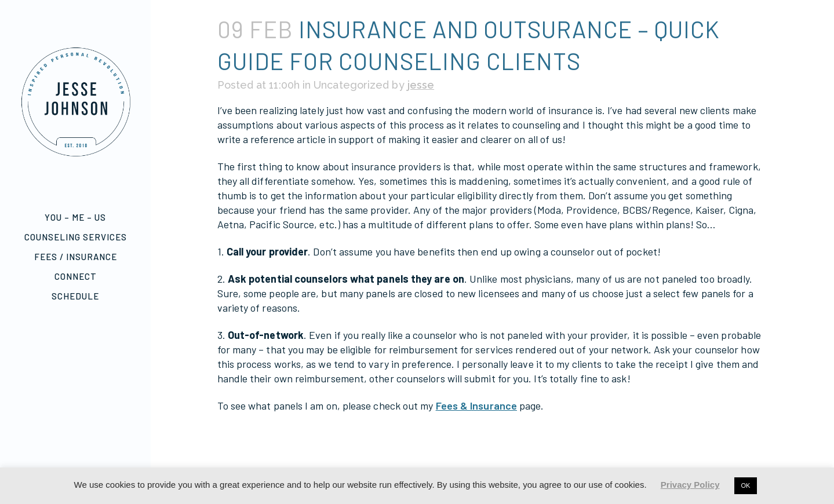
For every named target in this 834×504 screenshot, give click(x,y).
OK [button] (746, 485)
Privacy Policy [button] (690, 485)
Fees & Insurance (474, 406)
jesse (419, 85)
